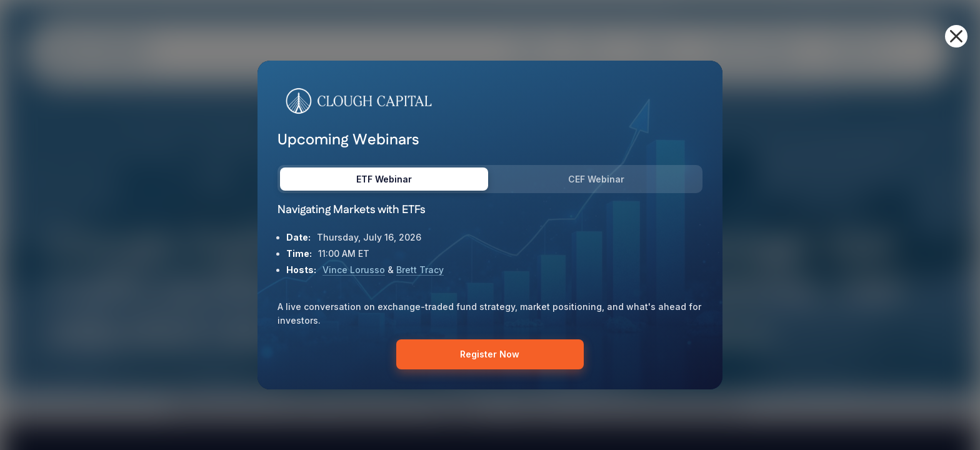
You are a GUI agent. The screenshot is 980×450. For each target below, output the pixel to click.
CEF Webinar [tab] (596, 179)
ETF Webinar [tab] (384, 179)
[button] (956, 36)
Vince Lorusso (354, 270)
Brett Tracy (420, 270)
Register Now (490, 354)
